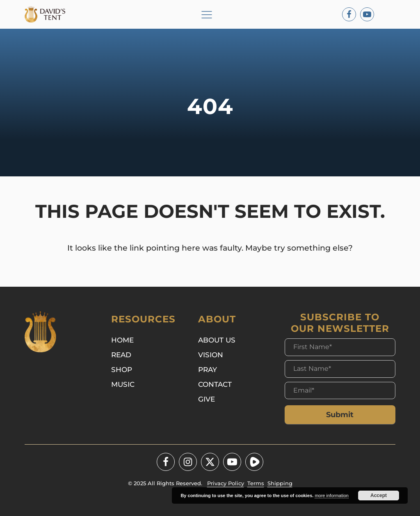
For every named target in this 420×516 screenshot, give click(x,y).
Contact (215, 384)
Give (207, 399)
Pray (208, 369)
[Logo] (48, 14)
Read (121, 355)
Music (123, 384)
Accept (379, 495)
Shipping (280, 483)
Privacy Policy (226, 483)
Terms (256, 483)
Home (122, 340)
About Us (217, 340)
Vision (211, 355)
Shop (122, 369)
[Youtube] (367, 14)
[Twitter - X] (210, 462)
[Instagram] (188, 462)
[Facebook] (349, 14)
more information (332, 495)
